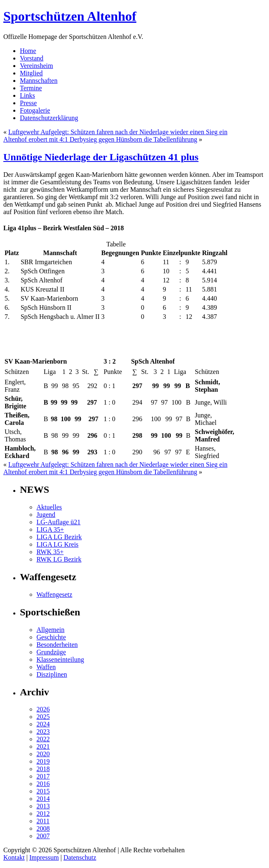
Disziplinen (52, 674)
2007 (43, 836)
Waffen (46, 667)
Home (28, 51)
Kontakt (14, 857)
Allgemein (51, 630)
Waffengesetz (54, 594)
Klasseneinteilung (60, 659)
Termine (31, 88)
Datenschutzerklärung (49, 118)
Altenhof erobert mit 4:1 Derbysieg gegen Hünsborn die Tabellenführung (100, 139)
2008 (43, 828)
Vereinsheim (36, 66)
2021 (43, 746)
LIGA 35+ (50, 529)
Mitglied (31, 73)
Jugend (46, 515)
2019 (43, 761)
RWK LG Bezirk (59, 559)
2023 (43, 732)
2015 (43, 791)
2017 (43, 776)
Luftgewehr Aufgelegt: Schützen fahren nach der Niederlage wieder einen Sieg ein (118, 132)
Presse (28, 103)
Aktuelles (49, 507)
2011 (43, 821)
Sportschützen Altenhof (70, 16)
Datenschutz (80, 857)
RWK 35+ (50, 552)
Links (27, 95)
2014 (43, 799)
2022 (43, 739)
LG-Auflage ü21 (58, 522)
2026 (43, 709)
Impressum (44, 857)
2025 (43, 717)
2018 (43, 769)
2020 (43, 754)
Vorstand (32, 58)
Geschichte (51, 637)
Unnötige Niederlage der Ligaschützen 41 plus (101, 157)
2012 (43, 814)
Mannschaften (39, 81)
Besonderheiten (57, 645)
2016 (43, 784)
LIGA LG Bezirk (59, 537)
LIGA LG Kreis (57, 544)
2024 (43, 724)
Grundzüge (51, 652)
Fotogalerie (35, 110)
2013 (43, 806)
